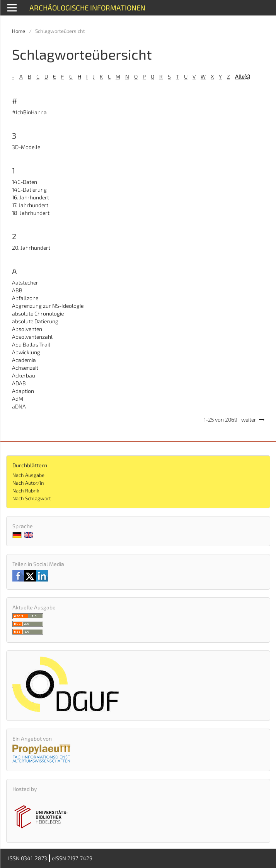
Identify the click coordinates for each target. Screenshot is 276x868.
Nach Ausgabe (28, 475)
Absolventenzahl (32, 337)
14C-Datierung (29, 190)
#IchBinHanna (29, 112)
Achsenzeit (25, 368)
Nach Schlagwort (32, 498)
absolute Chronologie (38, 313)
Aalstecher (25, 282)
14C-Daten (25, 182)
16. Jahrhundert (31, 197)
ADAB (19, 383)
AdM (18, 399)
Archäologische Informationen (87, 8)
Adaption (23, 391)
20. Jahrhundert (31, 248)
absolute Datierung (35, 321)
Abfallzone (25, 298)
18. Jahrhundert (31, 213)
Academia (24, 360)
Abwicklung (26, 352)
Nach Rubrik (26, 491)
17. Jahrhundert (30, 205)
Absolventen (27, 329)
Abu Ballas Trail (31, 344)
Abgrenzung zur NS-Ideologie (48, 306)
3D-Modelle (26, 147)
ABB (17, 290)
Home (19, 31)
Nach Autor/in (28, 483)
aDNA (19, 406)
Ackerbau (24, 375)
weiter (249, 419)
